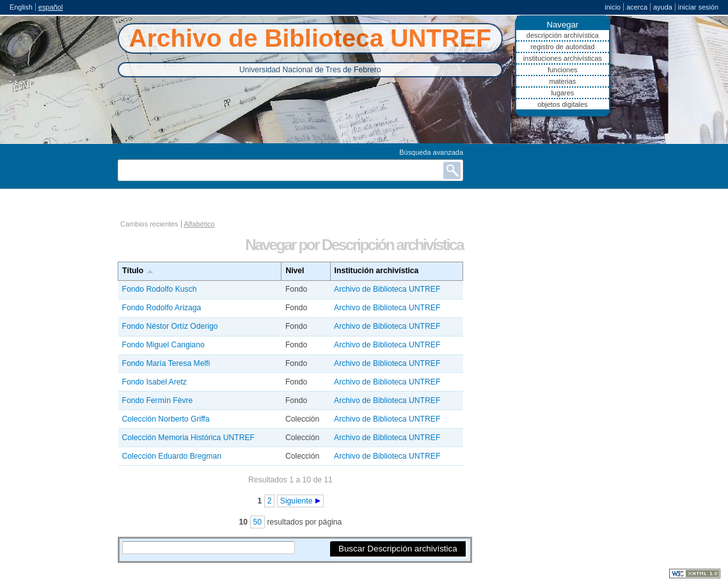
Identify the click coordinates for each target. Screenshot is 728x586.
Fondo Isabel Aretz (154, 382)
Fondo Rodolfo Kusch (160, 289)
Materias (562, 81)
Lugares (562, 93)
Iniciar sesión (698, 7)
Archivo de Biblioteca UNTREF (387, 289)
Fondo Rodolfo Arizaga (162, 308)
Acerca (637, 7)
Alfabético (200, 224)
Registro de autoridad (562, 47)
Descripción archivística (563, 35)
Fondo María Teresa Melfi (166, 363)
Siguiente (297, 501)
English (21, 7)
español (51, 7)
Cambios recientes (149, 224)
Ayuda (663, 7)
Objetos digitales (562, 104)
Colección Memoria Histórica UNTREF (188, 438)
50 (258, 522)
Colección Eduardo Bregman (172, 456)
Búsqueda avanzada (431, 152)
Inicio (613, 7)
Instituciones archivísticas (563, 58)
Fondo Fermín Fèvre (158, 400)
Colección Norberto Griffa (166, 419)
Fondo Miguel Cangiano (163, 345)
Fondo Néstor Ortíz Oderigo (170, 326)
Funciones (563, 70)
